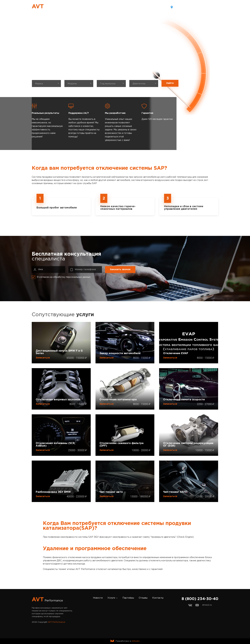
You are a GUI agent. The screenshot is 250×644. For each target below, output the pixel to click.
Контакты (156, 7)
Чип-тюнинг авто (111, 492)
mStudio (136, 641)
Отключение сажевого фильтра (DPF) (121, 445)
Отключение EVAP (176, 353)
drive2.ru (207, 605)
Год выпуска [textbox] (108, 84)
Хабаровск (179, 7)
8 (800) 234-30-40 (206, 7)
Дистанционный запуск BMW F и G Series (59, 352)
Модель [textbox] (72, 84)
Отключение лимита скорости (184, 400)
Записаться (43, 358)
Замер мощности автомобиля (120, 353)
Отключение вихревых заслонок (58, 400)
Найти (170, 83)
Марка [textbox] (39, 84)
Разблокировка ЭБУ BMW (53, 492)
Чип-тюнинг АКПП (175, 492)
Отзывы (139, 7)
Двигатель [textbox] (139, 84)
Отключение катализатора (118, 400)
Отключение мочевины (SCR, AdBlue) (55, 445)
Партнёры (123, 7)
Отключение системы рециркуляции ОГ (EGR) (188, 445)
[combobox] (46, 84)
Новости (89, 7)
